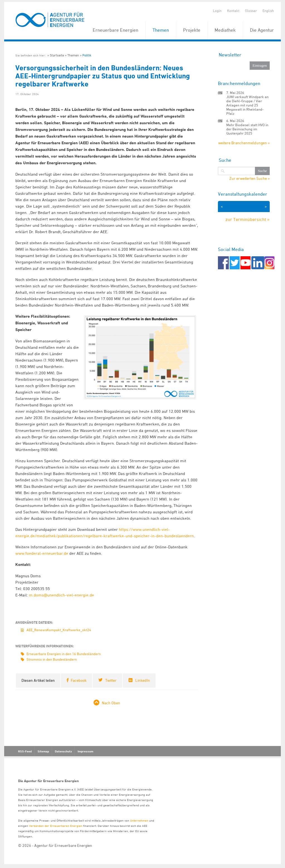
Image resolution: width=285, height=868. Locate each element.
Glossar (251, 11)
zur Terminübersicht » (248, 219)
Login (217, 11)
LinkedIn (143, 680)
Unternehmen (139, 820)
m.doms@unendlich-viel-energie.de (62, 595)
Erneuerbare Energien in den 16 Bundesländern (64, 654)
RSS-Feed (25, 751)
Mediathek (225, 30)
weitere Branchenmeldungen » (244, 143)
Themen (161, 30)
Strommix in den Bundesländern (52, 659)
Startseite (57, 55)
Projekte (192, 30)
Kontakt (233, 11)
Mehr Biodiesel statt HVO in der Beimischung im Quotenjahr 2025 (247, 129)
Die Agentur (262, 30)
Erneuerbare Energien (116, 30)
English (268, 11)
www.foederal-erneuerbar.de (42, 553)
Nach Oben (111, 703)
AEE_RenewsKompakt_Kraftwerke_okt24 (59, 630)
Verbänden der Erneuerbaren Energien (56, 826)
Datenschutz (63, 751)
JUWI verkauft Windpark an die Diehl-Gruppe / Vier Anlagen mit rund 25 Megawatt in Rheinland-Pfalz (247, 105)
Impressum (85, 751)
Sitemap (43, 751)
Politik (87, 55)
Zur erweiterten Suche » (250, 178)
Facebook (79, 680)
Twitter (111, 680)
